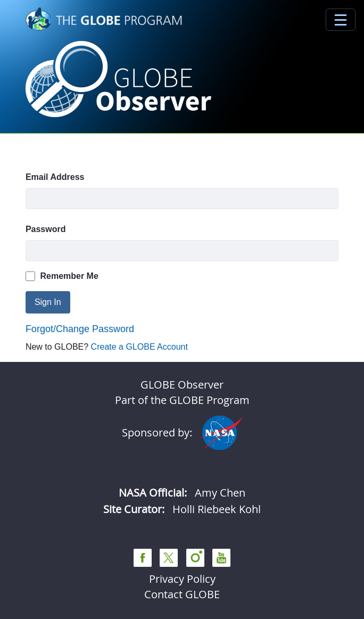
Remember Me (62, 276)
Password (46, 229)
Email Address (55, 177)
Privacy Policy (182, 579)
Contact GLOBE (182, 594)
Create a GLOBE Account (139, 347)
